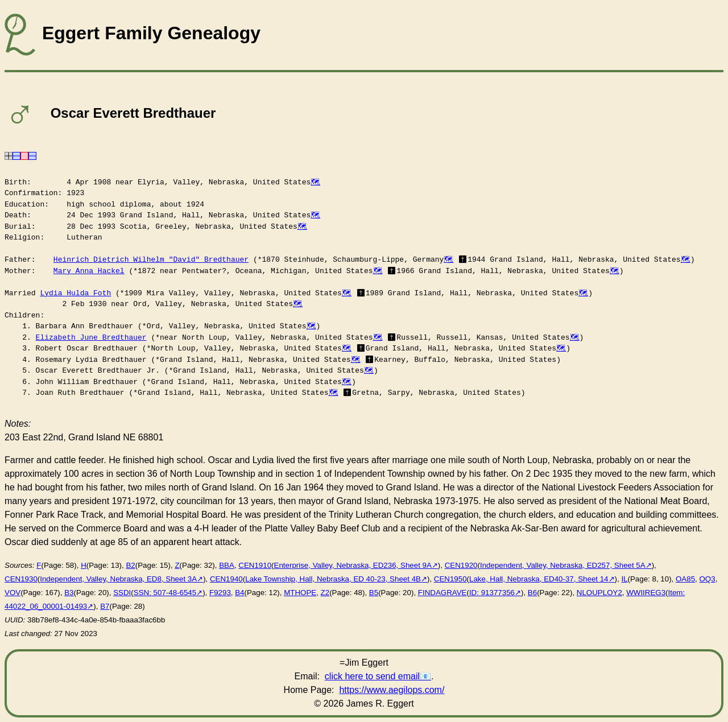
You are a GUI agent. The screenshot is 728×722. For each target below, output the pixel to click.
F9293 (220, 593)
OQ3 (708, 579)
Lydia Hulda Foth (75, 293)
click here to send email (372, 676)
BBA (227, 565)
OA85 (685, 579)
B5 (374, 593)
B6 (532, 593)
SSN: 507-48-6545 (165, 593)
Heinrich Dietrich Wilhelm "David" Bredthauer (151, 259)
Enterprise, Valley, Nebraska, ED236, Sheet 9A (353, 565)
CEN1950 (450, 579)
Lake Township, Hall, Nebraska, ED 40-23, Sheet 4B (333, 579)
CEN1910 (255, 565)
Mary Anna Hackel (89, 271)
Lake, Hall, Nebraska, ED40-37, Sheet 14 (539, 579)
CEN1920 (461, 565)
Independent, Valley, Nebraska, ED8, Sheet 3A (118, 579)
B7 (105, 606)
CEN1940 (226, 579)
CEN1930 (21, 579)
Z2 (325, 593)
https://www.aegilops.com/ (392, 690)
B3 (69, 593)
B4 (239, 593)
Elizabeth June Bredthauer (91, 337)
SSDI (122, 593)
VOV (13, 593)
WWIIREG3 (646, 593)
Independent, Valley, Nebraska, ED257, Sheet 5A (563, 565)
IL (624, 579)
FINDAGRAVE (442, 593)
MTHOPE (300, 593)
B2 (130, 565)
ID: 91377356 (492, 593)
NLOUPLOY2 (599, 593)
